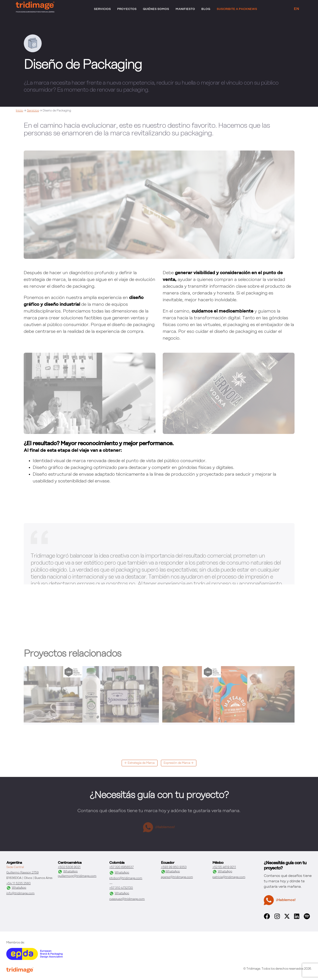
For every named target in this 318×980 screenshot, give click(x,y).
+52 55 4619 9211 (224, 867)
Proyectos (127, 9)
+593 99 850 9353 (174, 867)
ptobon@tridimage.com (126, 878)
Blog (206, 9)
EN (296, 9)
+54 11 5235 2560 (19, 884)
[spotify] (307, 918)
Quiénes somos (156, 9)
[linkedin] (297, 918)
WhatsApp (16, 888)
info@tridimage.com (20, 893)
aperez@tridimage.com (177, 877)
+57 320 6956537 (121, 867)
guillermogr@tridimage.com (77, 876)
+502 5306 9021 (69, 867)
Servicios (102, 9)
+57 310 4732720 (121, 888)
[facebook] (267, 918)
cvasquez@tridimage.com (127, 899)
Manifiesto (185, 9)
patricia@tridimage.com (229, 877)
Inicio (19, 111)
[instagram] (277, 918)
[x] (287, 918)
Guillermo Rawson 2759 (22, 873)
